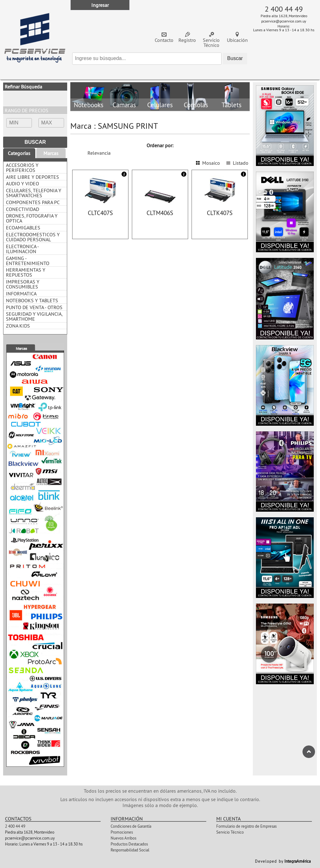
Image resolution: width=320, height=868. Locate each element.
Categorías (19, 153)
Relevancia (99, 153)
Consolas (196, 105)
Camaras (124, 105)
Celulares (160, 105)
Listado (241, 163)
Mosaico (211, 163)
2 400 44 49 (284, 9)
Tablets (232, 105)
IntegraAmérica (297, 861)
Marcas (51, 153)
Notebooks (88, 105)
